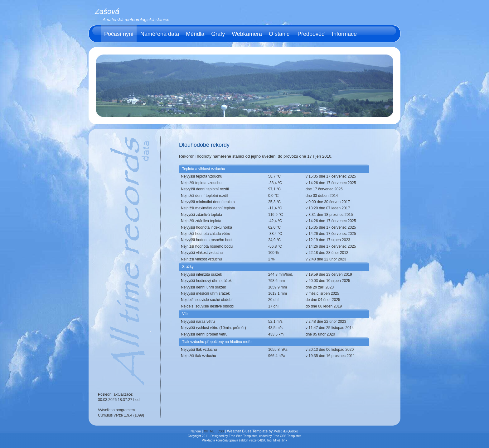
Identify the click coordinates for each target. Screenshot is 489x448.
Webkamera (247, 34)
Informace (344, 34)
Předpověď (311, 34)
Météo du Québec (286, 431)
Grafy (218, 34)
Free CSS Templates (287, 436)
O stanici (280, 34)
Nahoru (196, 431)
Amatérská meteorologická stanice (136, 20)
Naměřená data (160, 34)
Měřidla (195, 34)
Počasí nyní (119, 34)
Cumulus (105, 415)
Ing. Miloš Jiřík (277, 440)
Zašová (107, 11)
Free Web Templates (243, 436)
